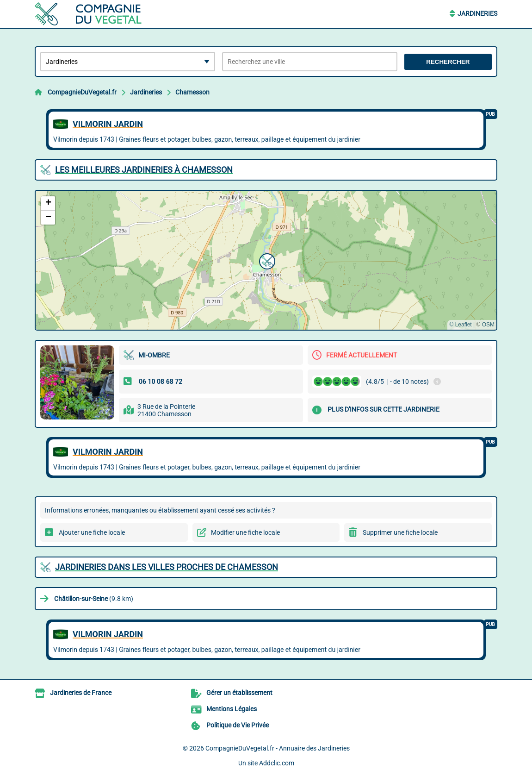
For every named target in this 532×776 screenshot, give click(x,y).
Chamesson (192, 92)
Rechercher (448, 62)
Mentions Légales (232, 709)
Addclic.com (277, 763)
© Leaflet (460, 325)
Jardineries (477, 13)
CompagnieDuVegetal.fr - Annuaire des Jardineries (278, 748)
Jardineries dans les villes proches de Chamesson (167, 567)
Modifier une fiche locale (245, 532)
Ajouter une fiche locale (92, 532)
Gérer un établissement (239, 693)
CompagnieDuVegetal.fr (82, 92)
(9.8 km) (94, 599)
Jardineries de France (81, 693)
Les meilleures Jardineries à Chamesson (144, 170)
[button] (266, 260)
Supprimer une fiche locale (400, 532)
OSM (488, 325)
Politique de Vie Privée (238, 725)
